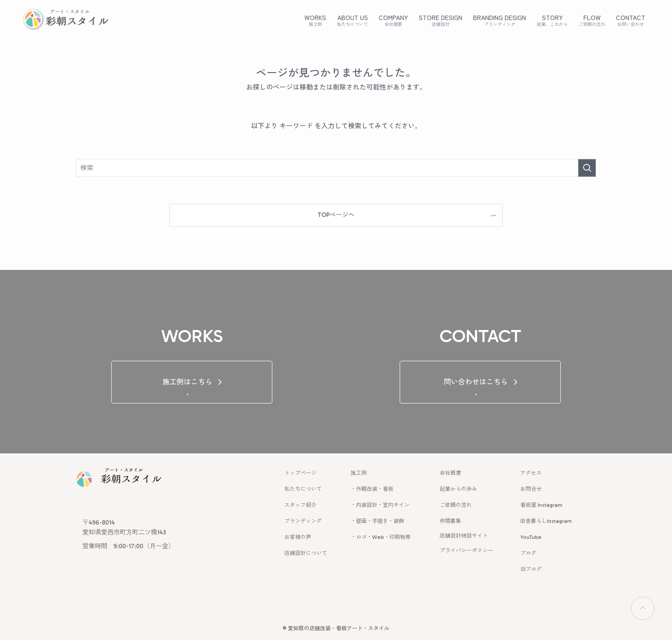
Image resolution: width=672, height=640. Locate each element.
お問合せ (531, 489)
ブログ (528, 553)
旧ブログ (531, 569)
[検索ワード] (336, 168)
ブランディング (303, 521)
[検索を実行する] (587, 168)
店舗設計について (306, 553)
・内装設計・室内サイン (380, 505)
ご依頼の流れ (456, 505)
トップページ (300, 473)
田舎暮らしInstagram (546, 521)
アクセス (531, 473)
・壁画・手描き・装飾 (377, 521)
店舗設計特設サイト (464, 536)
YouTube (531, 537)
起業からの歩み (458, 489)
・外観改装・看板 (372, 489)
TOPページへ (336, 215)
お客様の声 (298, 537)
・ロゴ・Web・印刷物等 (381, 537)
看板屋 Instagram (541, 505)
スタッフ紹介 (300, 505)
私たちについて (303, 489)
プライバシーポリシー (466, 550)
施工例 (359, 473)
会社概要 (450, 473)
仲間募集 (450, 521)
